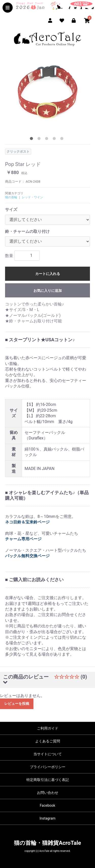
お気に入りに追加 (48, 291)
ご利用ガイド (48, 728)
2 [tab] (40, 139)
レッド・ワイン (32, 197)
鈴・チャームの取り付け (27, 231)
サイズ (11, 209)
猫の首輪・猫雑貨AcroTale (48, 843)
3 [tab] (48, 139)
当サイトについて (48, 754)
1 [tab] (32, 139)
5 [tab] (63, 139)
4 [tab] (55, 139)
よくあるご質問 (48, 741)
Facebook (48, 805)
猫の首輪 (11, 197)
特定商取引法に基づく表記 (48, 780)
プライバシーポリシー (48, 767)
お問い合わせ (48, 793)
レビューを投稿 (17, 704)
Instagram (48, 818)
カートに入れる (48, 274)
